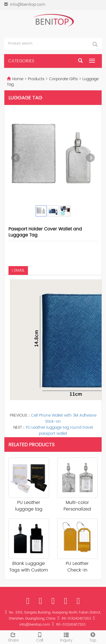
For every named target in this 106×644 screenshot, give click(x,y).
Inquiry (66, 637)
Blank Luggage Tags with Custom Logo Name (29, 567)
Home (18, 79)
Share (13, 637)
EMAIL (18, 270)
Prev (16, 158)
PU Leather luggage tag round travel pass (29, 506)
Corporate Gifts (63, 79)
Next (90, 158)
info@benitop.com (28, 5)
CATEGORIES (21, 61)
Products (37, 79)
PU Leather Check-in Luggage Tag (77, 567)
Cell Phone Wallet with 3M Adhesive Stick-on (64, 418)
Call (40, 637)
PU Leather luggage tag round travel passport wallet (59, 430)
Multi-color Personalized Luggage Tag (77, 506)
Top (93, 637)
